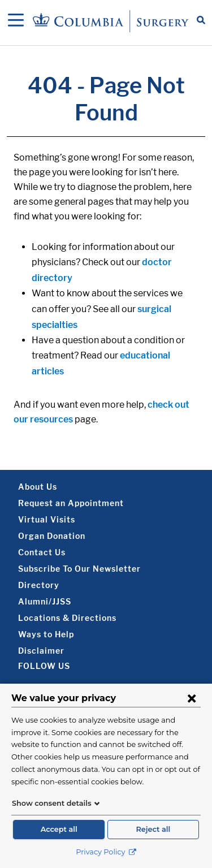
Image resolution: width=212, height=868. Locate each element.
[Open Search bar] (201, 21)
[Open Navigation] (16, 21)
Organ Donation (52, 536)
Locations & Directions (67, 618)
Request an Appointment (71, 503)
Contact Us (42, 552)
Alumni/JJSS (45, 601)
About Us (38, 487)
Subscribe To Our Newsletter (79, 569)
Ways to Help (46, 634)
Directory (39, 585)
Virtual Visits (47, 519)
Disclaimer (41, 651)
